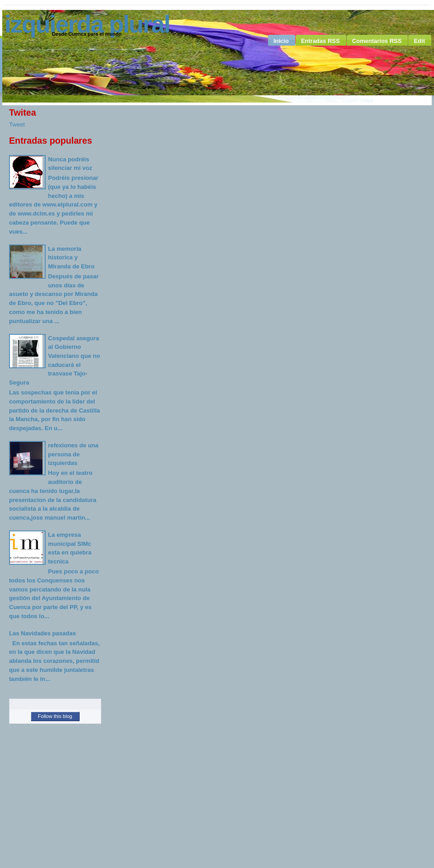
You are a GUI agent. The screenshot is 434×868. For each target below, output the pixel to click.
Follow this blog (55, 716)
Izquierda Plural (87, 24)
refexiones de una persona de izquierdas (73, 454)
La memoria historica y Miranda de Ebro (71, 258)
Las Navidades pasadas (42, 633)
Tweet (17, 124)
